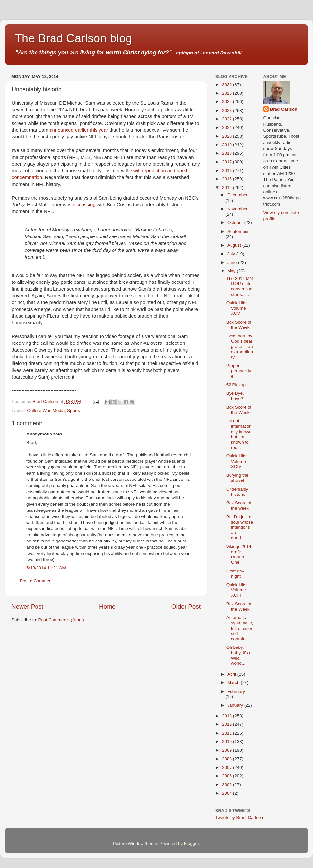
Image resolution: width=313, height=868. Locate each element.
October (236, 223)
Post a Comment (36, 581)
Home (107, 607)
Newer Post (27, 607)
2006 (228, 776)
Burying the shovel (237, 478)
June (233, 262)
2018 (228, 153)
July (232, 254)
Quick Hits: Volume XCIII (237, 590)
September (238, 231)
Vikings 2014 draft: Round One (239, 555)
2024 (228, 102)
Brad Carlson (284, 109)
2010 (228, 742)
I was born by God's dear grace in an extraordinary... (240, 346)
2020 (228, 136)
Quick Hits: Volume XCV (237, 308)
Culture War (39, 411)
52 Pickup (236, 385)
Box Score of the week (239, 505)
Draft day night (235, 574)
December (237, 195)
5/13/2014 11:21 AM (46, 568)
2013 (228, 716)
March (234, 683)
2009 (228, 750)
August (235, 245)
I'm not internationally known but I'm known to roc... (239, 434)
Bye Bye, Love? (235, 396)
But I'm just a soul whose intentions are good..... (240, 527)
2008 (228, 759)
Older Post (186, 607)
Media (59, 411)
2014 (228, 187)
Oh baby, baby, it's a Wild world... (239, 655)
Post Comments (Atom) (61, 620)
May (232, 271)
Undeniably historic (237, 492)
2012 (228, 724)
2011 (228, 733)
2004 (228, 793)
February (236, 691)
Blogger (191, 843)
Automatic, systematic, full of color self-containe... (240, 628)
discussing (84, 205)
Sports (74, 411)
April (232, 674)
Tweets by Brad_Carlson (239, 818)
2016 (228, 170)
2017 (228, 162)
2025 (228, 93)
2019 (228, 145)
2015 (228, 179)
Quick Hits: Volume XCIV (237, 461)
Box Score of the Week (239, 325)
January (236, 705)
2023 (228, 110)
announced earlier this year (79, 130)
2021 (228, 127)
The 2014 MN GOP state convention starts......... (240, 286)
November (237, 209)
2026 (228, 85)
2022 (228, 119)
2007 (228, 767)
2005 (228, 785)
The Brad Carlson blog (73, 38)
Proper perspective (239, 371)
